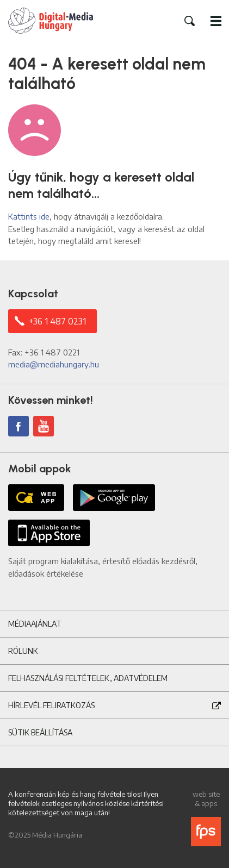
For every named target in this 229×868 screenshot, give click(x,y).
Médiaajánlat (35, 624)
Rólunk (23, 651)
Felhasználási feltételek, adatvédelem (88, 678)
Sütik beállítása (40, 732)
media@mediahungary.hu (54, 364)
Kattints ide (29, 216)
